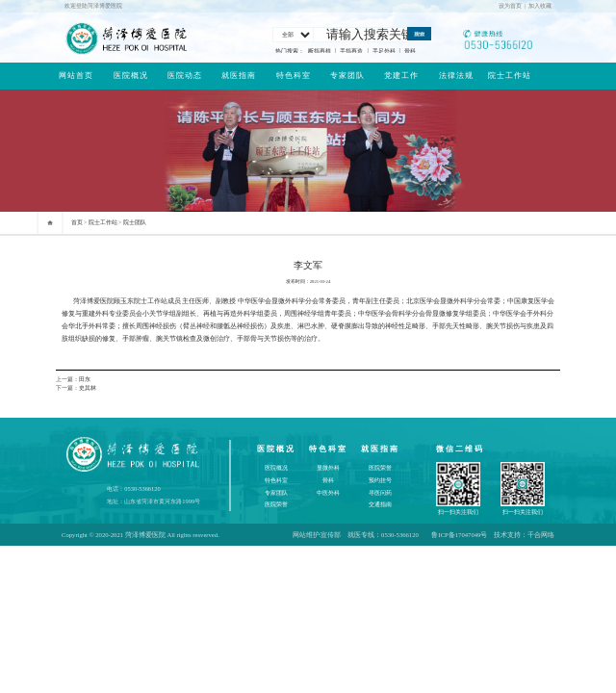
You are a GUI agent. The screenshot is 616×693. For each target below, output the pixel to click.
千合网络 (541, 535)
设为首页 (510, 6)
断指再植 (320, 51)
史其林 (88, 388)
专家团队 (347, 76)
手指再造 (351, 51)
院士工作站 (510, 76)
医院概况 (131, 76)
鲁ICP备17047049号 (459, 535)
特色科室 (294, 76)
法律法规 (456, 76)
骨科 (410, 51)
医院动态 (185, 76)
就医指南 (239, 76)
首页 (77, 222)
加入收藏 (540, 6)
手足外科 (384, 51)
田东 (85, 379)
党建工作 (401, 76)
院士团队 (135, 222)
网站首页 (76, 76)
